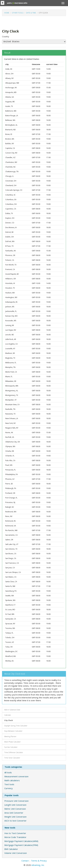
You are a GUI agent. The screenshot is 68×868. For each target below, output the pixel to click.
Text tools (9, 784)
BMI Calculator (11, 849)
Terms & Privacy (39, 861)
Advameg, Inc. (38, 865)
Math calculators (12, 780)
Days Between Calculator (13, 731)
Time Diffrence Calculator (14, 752)
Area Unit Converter (14, 813)
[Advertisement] (24, 22)
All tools (8, 772)
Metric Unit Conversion (15, 809)
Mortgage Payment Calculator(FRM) (21, 845)
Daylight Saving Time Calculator (16, 726)
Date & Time (31, 13)
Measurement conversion (16, 776)
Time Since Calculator (12, 758)
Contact (25, 861)
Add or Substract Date (12, 710)
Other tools (18, 13)
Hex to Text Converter (15, 833)
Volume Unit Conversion (16, 853)
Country (6, 37)
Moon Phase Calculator (12, 742)
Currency (9, 788)
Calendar (8, 715)
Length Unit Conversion (15, 805)
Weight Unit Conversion (15, 817)
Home (7, 13)
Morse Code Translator (15, 837)
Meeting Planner (10, 736)
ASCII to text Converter (15, 821)
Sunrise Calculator (11, 747)
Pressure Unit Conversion (16, 801)
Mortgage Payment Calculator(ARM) (21, 841)
